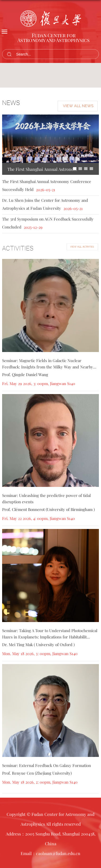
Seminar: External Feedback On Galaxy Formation (47, 765)
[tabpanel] (50, 75)
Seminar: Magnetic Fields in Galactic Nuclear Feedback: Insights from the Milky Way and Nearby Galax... (48, 367)
